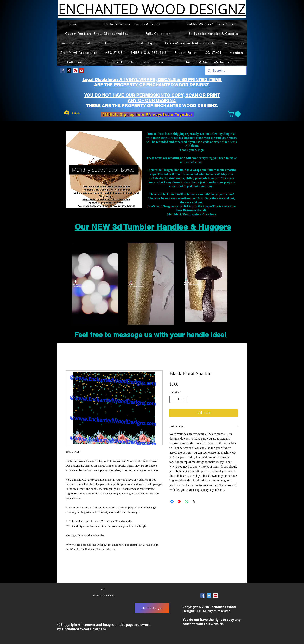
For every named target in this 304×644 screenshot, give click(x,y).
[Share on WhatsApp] (187, 501)
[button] (235, 114)
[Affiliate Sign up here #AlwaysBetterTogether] (147, 114)
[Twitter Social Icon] (209, 596)
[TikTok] (69, 71)
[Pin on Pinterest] (179, 501)
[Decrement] (172, 399)
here (213, 214)
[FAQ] (103, 590)
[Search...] (225, 71)
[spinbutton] (178, 399)
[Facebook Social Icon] (63, 71)
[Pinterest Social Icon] (75, 71)
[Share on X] (194, 501)
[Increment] (184, 399)
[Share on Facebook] (172, 501)
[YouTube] (82, 71)
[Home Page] (152, 608)
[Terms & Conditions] (103, 596)
